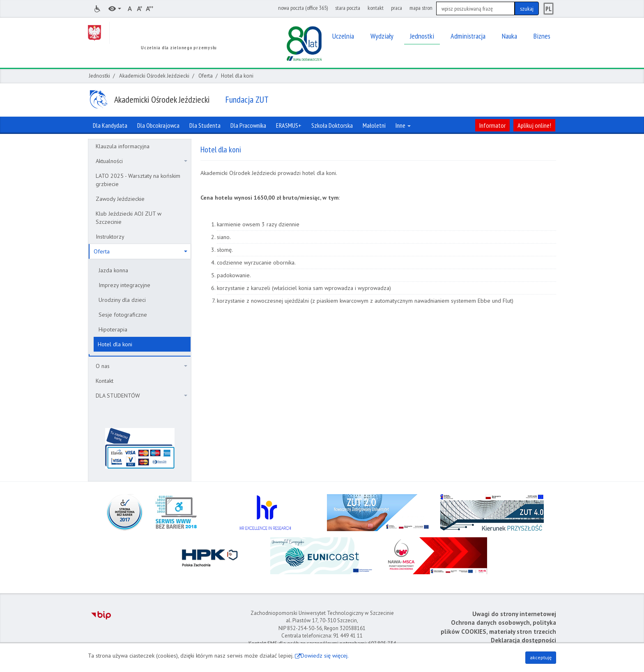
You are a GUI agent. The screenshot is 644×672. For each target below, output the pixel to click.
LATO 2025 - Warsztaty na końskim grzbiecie (138, 180)
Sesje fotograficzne (123, 315)
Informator (492, 125)
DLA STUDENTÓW (141, 396)
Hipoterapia (113, 329)
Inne (403, 125)
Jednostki (99, 76)
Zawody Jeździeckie (120, 199)
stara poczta (348, 8)
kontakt (376, 8)
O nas (141, 366)
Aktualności (141, 161)
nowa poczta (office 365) (303, 8)
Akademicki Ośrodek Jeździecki (154, 76)
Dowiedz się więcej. (325, 656)
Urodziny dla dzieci (122, 300)
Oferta (206, 76)
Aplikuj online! (534, 125)
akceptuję (541, 657)
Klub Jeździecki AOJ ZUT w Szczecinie (129, 218)
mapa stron (421, 8)
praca (397, 8)
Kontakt (105, 381)
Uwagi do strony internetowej (514, 614)
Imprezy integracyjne (124, 285)
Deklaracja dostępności (523, 640)
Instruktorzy (110, 237)
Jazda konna (113, 270)
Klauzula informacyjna (123, 146)
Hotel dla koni (115, 344)
